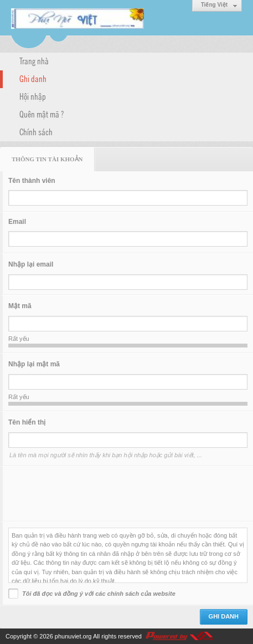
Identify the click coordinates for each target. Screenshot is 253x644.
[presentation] (92, 494)
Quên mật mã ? (42, 114)
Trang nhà (34, 60)
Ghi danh (33, 78)
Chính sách (36, 131)
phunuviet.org (73, 636)
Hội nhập (33, 96)
